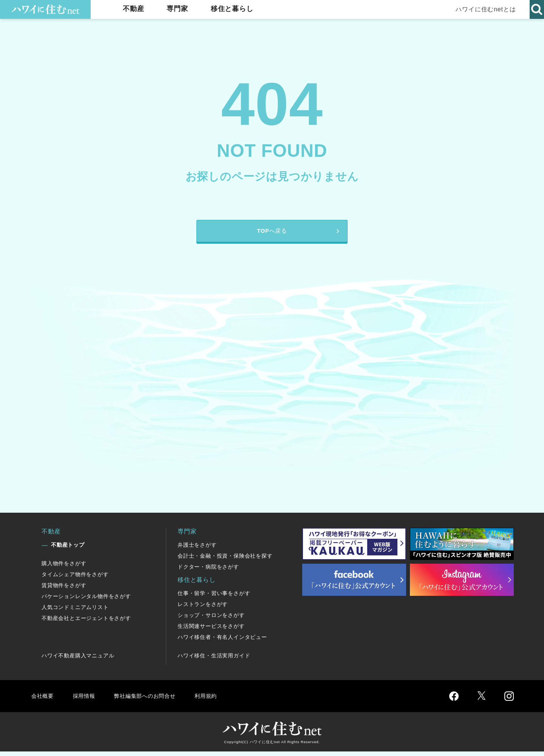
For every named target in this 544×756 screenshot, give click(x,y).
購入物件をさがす (64, 568)
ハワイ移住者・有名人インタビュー (222, 642)
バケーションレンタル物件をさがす (86, 601)
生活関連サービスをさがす (211, 631)
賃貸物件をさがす (64, 590)
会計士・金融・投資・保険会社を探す (225, 560)
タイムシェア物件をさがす (75, 579)
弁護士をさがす (197, 549)
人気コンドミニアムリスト (75, 612)
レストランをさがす (203, 609)
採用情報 (85, 700)
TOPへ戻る (272, 233)
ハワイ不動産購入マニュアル (78, 660)
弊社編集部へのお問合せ (150, 700)
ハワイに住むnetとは (484, 9)
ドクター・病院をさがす (208, 571)
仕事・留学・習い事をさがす (214, 598)
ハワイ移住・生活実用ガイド (214, 660)
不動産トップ (68, 549)
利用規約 (214, 700)
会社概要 (43, 700)
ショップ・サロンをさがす (211, 620)
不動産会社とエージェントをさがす (86, 623)
